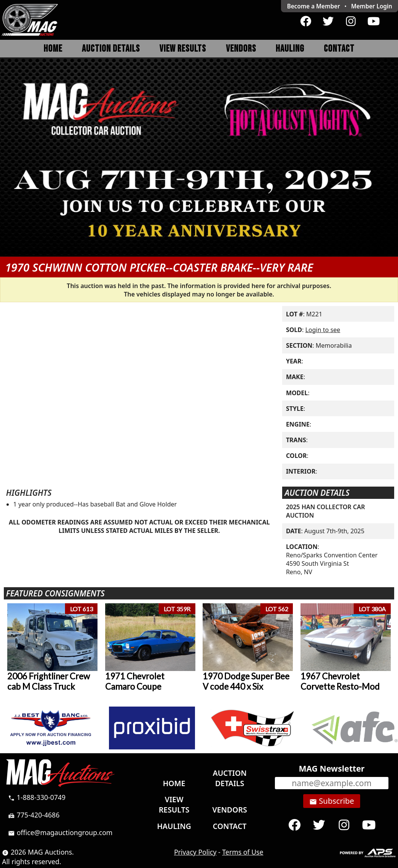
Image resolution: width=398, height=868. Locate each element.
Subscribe (332, 801)
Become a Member (314, 6)
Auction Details (111, 49)
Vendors (241, 49)
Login (372, 6)
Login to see (322, 330)
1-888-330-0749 (37, 797)
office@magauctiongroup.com (60, 832)
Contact (339, 49)
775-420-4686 (34, 815)
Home (53, 49)
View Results (183, 49)
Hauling (290, 49)
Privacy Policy (195, 852)
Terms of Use (243, 852)
